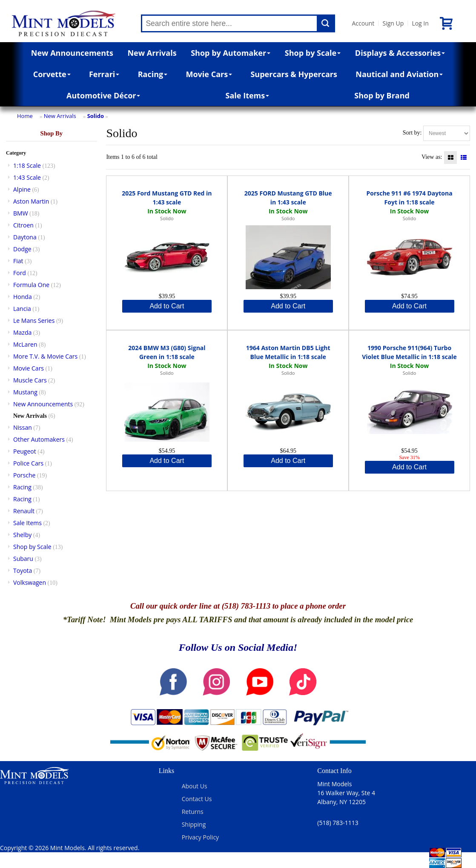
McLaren (25, 344)
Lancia (22, 309)
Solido (96, 116)
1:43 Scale (27, 177)
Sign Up (393, 23)
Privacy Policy (200, 837)
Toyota (23, 571)
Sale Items (248, 95)
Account (363, 23)
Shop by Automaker (231, 53)
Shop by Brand (382, 95)
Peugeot (25, 451)
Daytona (25, 237)
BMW (21, 213)
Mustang (25, 392)
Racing (153, 74)
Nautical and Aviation (399, 74)
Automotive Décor (103, 95)
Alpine (22, 189)
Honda (23, 297)
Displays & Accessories (400, 53)
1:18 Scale (27, 165)
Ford (20, 273)
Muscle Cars (30, 380)
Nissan (23, 427)
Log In (420, 23)
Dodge (22, 249)
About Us (195, 786)
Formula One (31, 285)
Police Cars (28, 463)
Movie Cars (209, 74)
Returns (193, 812)
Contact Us (197, 799)
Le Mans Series (34, 320)
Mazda (22, 332)
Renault (24, 511)
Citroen (23, 225)
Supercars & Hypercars (294, 74)
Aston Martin (31, 201)
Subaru (23, 559)
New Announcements (72, 53)
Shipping (194, 824)
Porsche (24, 475)
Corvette (52, 74)
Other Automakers (39, 439)
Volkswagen (30, 582)
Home (25, 116)
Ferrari (104, 74)
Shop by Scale (313, 53)
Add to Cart (167, 306)
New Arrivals (152, 53)
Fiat (18, 261)
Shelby (22, 535)
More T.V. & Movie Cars (45, 356)
